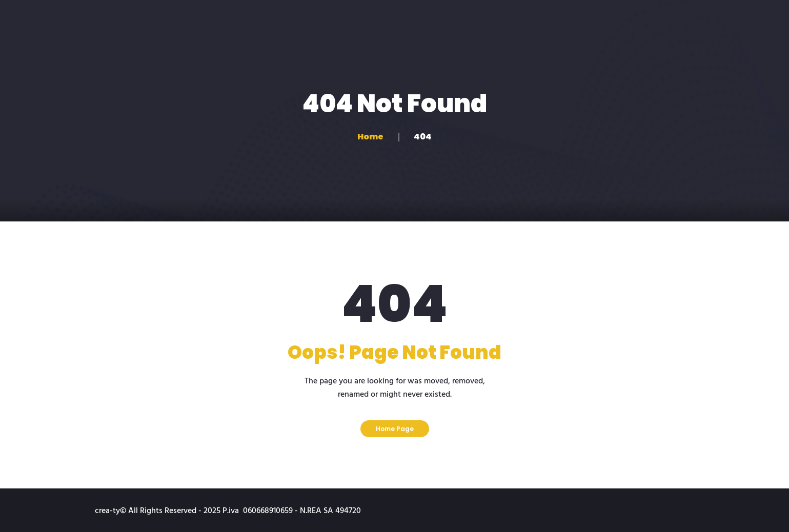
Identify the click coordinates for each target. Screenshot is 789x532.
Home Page (395, 429)
